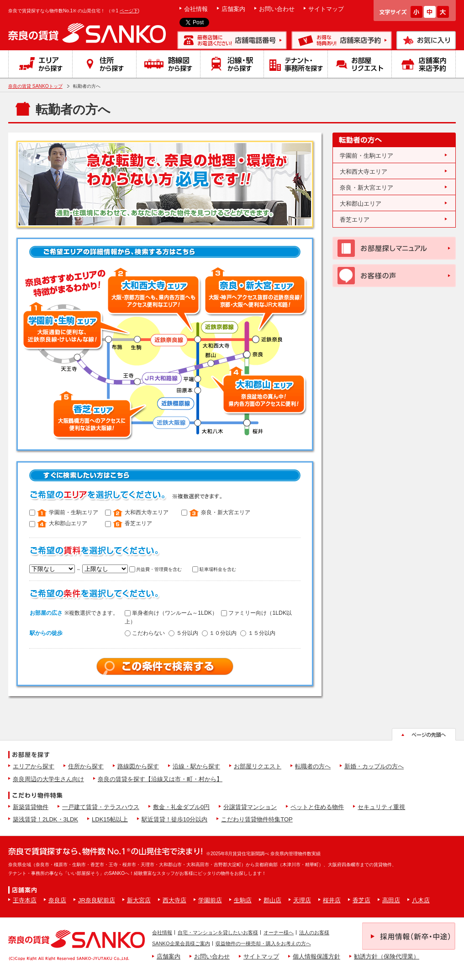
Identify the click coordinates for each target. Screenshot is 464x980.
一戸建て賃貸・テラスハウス (101, 807)
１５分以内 (258, 633)
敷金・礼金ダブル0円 (181, 807)
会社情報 (196, 9)
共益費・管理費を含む (156, 569)
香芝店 (361, 900)
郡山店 (272, 900)
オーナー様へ (279, 932)
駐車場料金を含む (214, 569)
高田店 (391, 900)
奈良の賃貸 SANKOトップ (35, 86)
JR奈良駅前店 (97, 900)
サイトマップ (326, 9)
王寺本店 (25, 900)
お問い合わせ (277, 9)
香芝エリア (355, 220)
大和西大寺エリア (364, 172)
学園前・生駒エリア (366, 156)
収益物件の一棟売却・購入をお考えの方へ (263, 943)
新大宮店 (139, 900)
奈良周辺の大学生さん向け (48, 779)
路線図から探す (138, 766)
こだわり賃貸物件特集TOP (257, 819)
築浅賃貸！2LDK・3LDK (45, 819)
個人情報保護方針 (316, 956)
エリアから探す (34, 766)
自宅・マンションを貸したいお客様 (218, 932)
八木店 (421, 900)
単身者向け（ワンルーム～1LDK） (171, 613)
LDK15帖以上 (110, 819)
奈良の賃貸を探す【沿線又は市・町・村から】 (160, 779)
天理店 (302, 900)
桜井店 (332, 900)
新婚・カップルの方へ (374, 766)
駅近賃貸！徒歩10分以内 (174, 819)
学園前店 (210, 900)
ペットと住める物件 (317, 807)
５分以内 (183, 633)
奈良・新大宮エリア (366, 188)
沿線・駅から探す (196, 766)
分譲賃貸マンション (250, 807)
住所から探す (86, 766)
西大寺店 (174, 900)
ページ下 (129, 11)
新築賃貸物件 (31, 807)
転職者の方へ (313, 766)
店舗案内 (233, 9)
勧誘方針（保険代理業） (387, 956)
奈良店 (57, 900)
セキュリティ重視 (381, 807)
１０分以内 (219, 633)
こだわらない (145, 633)
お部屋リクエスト (258, 766)
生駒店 (243, 900)
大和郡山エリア (361, 204)
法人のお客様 (314, 932)
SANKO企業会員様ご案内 (181, 943)
